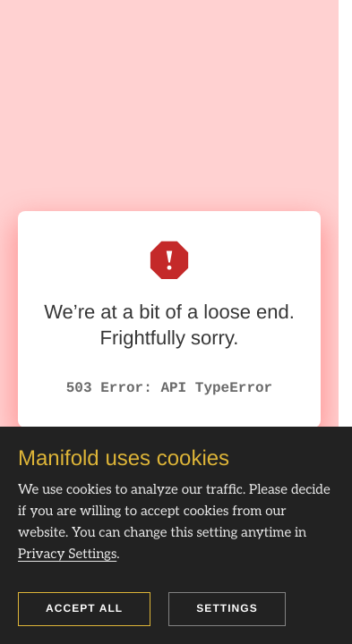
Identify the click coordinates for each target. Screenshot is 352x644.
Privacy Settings (67, 555)
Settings (227, 608)
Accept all (84, 608)
